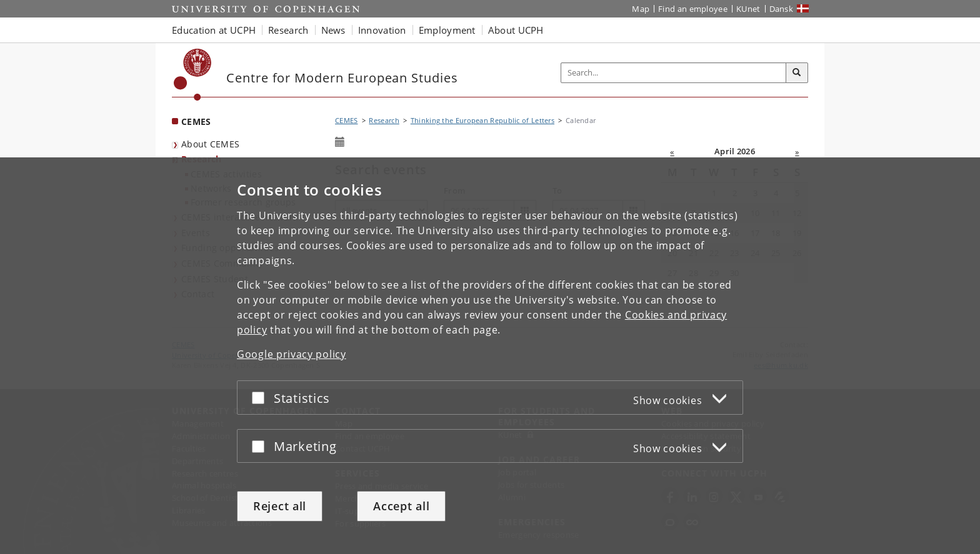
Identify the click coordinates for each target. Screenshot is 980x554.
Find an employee (693, 9)
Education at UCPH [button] (214, 30)
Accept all (401, 506)
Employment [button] (447, 30)
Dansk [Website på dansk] (782, 9)
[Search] (797, 73)
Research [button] (288, 30)
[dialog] (490, 356)
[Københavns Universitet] (193, 75)
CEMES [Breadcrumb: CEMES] (347, 120)
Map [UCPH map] (641, 9)
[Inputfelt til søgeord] (674, 73)
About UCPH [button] (516, 30)
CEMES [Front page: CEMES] (196, 121)
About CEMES (210, 144)
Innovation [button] (382, 30)
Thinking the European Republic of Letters (482, 120)
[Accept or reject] (261, 398)
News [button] (333, 30)
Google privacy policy (292, 354)
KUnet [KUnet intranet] (748, 9)
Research (384, 120)
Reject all (280, 506)
